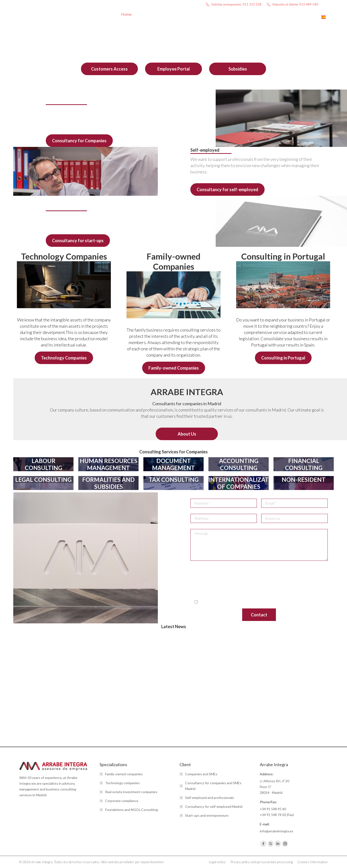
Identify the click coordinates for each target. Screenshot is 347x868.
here (252, 595)
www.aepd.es (276, 589)
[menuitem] (326, 20)
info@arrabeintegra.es (202, 572)
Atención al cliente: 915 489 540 (292, 4)
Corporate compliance (122, 801)
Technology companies (122, 783)
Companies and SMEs (201, 774)
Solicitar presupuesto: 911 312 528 (233, 4)
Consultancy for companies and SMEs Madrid (213, 786)
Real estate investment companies (131, 792)
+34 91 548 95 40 (273, 809)
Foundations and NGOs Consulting (131, 810)
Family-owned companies (124, 774)
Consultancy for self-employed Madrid (214, 806)
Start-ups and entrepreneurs (207, 815)
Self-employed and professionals (210, 798)
